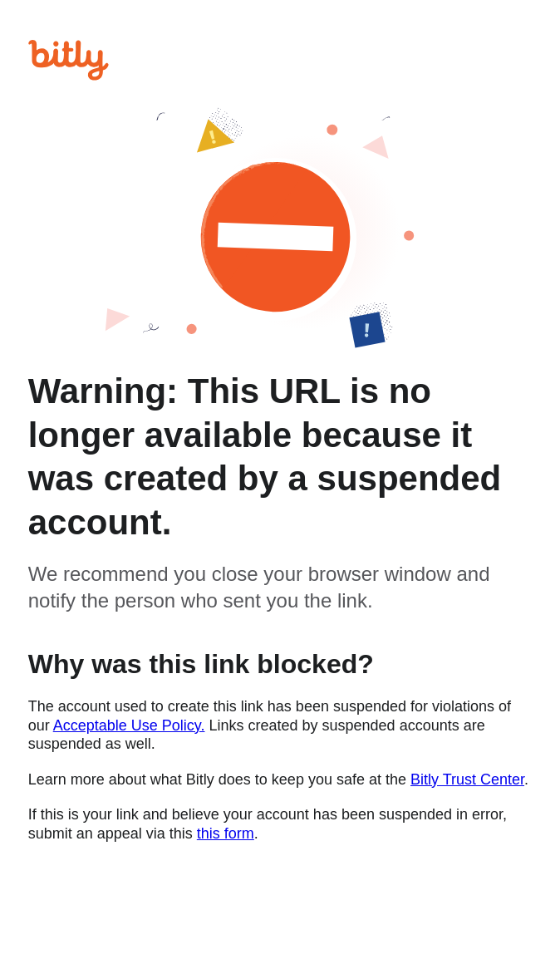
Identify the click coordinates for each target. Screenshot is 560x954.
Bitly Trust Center (467, 779)
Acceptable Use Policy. (129, 725)
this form (226, 834)
